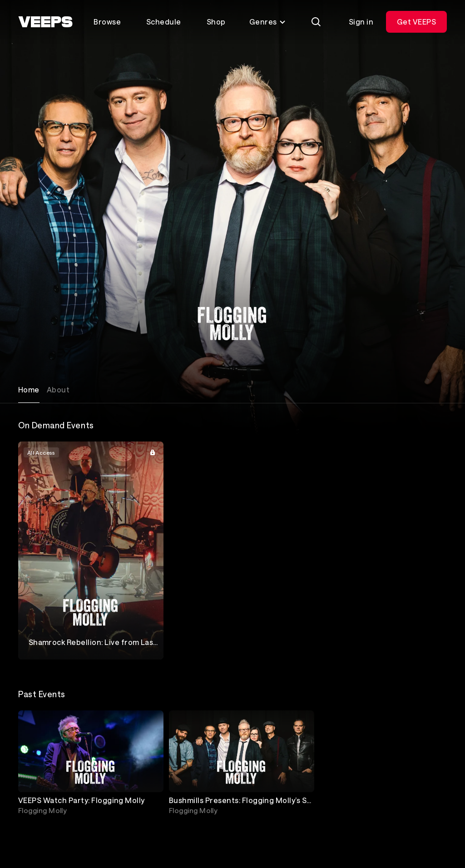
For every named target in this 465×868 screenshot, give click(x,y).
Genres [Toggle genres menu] (268, 22)
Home (29, 389)
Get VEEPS (416, 22)
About (58, 389)
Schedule (164, 22)
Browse (107, 22)
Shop (216, 22)
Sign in (361, 22)
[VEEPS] (45, 22)
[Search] (316, 22)
